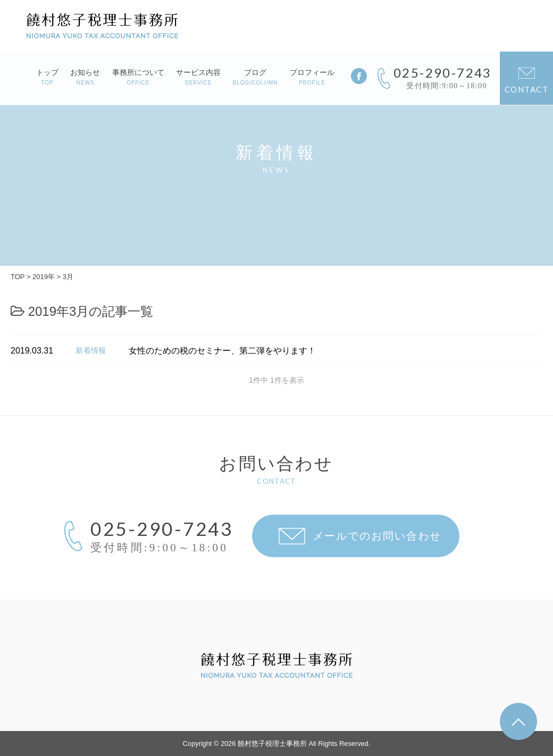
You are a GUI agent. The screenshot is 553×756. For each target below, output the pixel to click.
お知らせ (85, 77)
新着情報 (91, 350)
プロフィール (312, 77)
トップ (47, 77)
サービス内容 (198, 77)
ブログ (255, 77)
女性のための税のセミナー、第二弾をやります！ (222, 351)
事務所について (138, 77)
